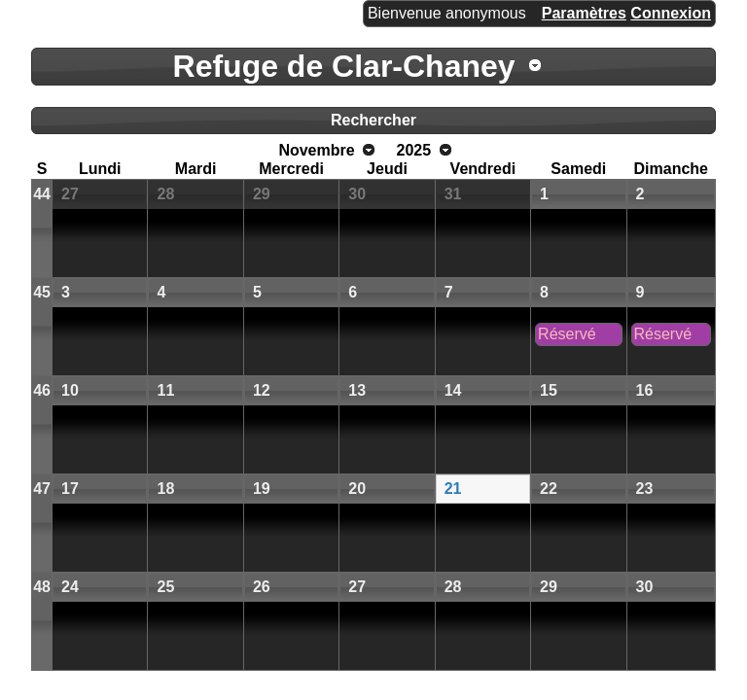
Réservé (567, 334)
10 (70, 390)
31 (453, 194)
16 (645, 390)
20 (357, 489)
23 (645, 489)
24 (70, 587)
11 (165, 390)
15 (549, 390)
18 (165, 489)
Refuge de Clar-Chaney (344, 66)
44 (42, 194)
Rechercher (373, 120)
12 (262, 390)
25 (165, 587)
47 (42, 489)
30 (357, 194)
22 (549, 489)
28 (165, 194)
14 (453, 390)
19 (262, 489)
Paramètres (584, 13)
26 (262, 587)
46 (42, 390)
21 (453, 489)
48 (42, 587)
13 (357, 390)
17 (70, 489)
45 (42, 292)
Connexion (671, 13)
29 (262, 194)
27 (70, 194)
